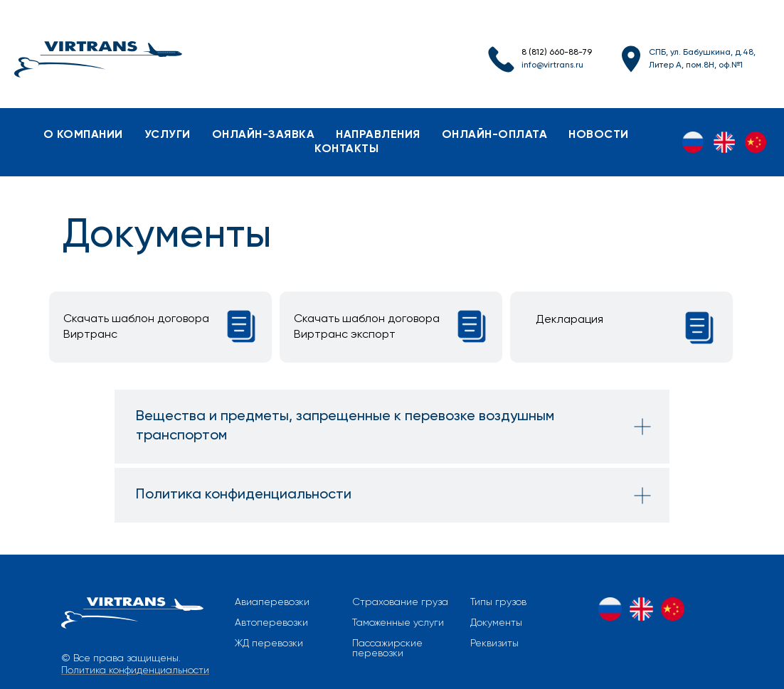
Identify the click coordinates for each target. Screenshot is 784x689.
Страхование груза (400, 602)
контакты (346, 149)
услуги (168, 135)
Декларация (570, 320)
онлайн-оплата (495, 135)
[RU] (693, 142)
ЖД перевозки (269, 643)
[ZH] (756, 142)
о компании (83, 135)
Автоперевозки (271, 623)
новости (599, 135)
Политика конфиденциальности (135, 671)
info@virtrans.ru (552, 65)
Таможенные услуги (398, 623)
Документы (496, 623)
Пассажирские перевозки (387, 648)
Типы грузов (498, 602)
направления (378, 135)
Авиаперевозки (272, 602)
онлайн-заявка (264, 135)
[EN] (724, 142)
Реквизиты (494, 643)
